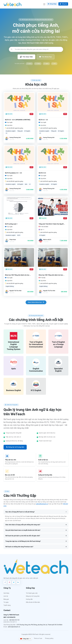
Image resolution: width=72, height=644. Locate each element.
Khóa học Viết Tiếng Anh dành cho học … (18, 275)
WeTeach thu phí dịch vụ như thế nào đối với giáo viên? (23, 536)
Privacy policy (49, 638)
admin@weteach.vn (42, 504)
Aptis (46, 64)
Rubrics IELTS (47, 240)
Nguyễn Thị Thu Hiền (15, 291)
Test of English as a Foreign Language (58, 344)
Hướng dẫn (29, 599)
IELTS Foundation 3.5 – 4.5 (13, 173)
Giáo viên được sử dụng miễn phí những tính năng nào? (23, 525)
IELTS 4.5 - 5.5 (43, 120)
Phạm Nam (13, 240)
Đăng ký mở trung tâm (15, 447)
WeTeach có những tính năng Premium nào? (19, 547)
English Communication (36, 370)
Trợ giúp (6, 602)
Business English (14, 390)
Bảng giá (6, 599)
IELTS (29, 64)
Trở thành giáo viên (32, 593)
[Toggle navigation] (44, 4)
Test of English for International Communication (36, 344)
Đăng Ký (63, 4)
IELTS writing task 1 (11, 224)
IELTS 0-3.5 (42, 173)
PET (54, 64)
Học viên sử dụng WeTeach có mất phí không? (20, 512)
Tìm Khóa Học (46, 57)
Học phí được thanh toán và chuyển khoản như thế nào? (23, 530)
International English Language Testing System (14, 346)
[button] (25, 639)
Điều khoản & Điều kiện (33, 602)
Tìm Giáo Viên (26, 57)
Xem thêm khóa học (36, 302)
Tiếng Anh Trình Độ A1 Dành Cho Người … (52, 224)
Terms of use (38, 638)
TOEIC (38, 64)
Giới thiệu (6, 593)
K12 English (36, 390)
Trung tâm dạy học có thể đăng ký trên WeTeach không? (23, 541)
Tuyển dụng (7, 605)
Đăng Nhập (52, 4)
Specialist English (58, 370)
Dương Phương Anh (15, 137)
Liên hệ (6, 596)
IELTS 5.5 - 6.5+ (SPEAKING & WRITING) (18, 120)
